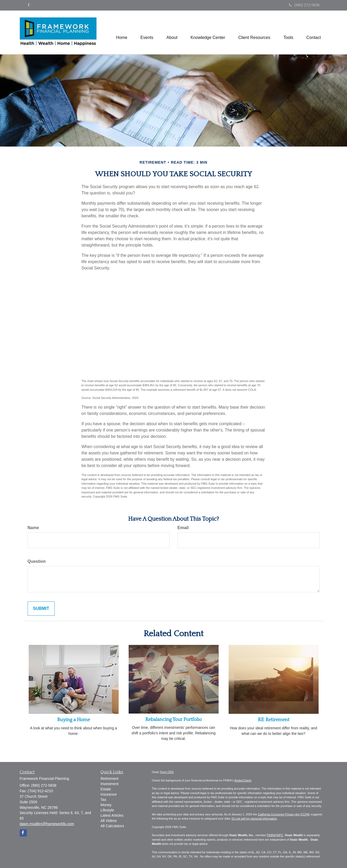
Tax (103, 800)
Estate (106, 789)
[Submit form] (41, 609)
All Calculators (112, 826)
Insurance (109, 794)
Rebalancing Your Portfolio (173, 720)
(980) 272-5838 (304, 5)
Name (33, 528)
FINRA (271, 835)
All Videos (109, 821)
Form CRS (167, 772)
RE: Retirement (274, 720)
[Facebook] (29, 5)
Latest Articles (112, 815)
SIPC (280, 835)
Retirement (109, 779)
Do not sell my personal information (254, 819)
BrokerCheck (243, 780)
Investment (109, 784)
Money (106, 805)
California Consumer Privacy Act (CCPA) (284, 814)
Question (37, 561)
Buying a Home (74, 720)
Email (183, 528)
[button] (147, 32)
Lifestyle (107, 810)
